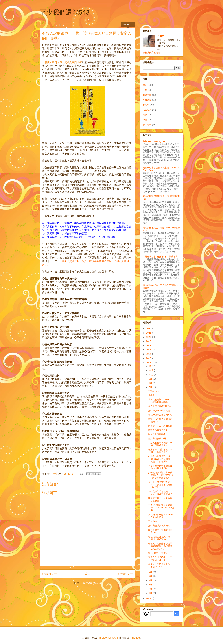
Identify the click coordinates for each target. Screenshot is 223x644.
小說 (145, 120)
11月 (151, 370)
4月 (151, 580)
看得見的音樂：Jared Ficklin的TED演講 (159, 401)
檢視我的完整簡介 (151, 53)
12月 (151, 366)
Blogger (136, 638)
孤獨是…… (154, 395)
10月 (151, 375)
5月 (151, 576)
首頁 (87, 574)
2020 (149, 337)
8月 (151, 383)
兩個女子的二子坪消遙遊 (160, 426)
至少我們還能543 (65, 12)
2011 (149, 598)
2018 (149, 346)
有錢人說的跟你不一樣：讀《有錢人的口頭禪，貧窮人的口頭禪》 (160, 459)
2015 (149, 350)
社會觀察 (147, 100)
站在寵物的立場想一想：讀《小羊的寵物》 (160, 538)
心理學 (146, 105)
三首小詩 (153, 521)
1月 (151, 593)
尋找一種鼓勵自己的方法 (160, 415)
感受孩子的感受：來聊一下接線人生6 (160, 565)
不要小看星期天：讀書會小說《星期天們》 (160, 467)
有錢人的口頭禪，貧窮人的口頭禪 (63, 62)
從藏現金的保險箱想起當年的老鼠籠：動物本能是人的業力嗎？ (160, 546)
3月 (151, 585)
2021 (149, 333)
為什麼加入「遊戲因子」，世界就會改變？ (160, 493)
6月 (151, 572)
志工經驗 (147, 125)
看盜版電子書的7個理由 (160, 406)
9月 (151, 379)
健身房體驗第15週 (157, 438)
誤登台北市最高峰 (157, 434)
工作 (145, 90)
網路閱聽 (147, 95)
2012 (149, 362)
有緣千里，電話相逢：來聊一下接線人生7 (160, 451)
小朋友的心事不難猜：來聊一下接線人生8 (160, 444)
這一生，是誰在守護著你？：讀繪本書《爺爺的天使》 (160, 485)
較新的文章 (49, 574)
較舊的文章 (126, 574)
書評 (145, 85)
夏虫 (162, 36)
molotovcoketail (109, 638)
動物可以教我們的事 (158, 430)
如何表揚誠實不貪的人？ (160, 526)
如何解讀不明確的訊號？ (160, 410)
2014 (149, 354)
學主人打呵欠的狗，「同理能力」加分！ (160, 558)
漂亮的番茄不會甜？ (158, 553)
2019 (149, 341)
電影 (145, 115)
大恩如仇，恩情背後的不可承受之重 (160, 256)
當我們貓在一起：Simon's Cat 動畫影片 (161, 516)
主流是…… (154, 391)
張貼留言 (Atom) (92, 583)
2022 (149, 329)
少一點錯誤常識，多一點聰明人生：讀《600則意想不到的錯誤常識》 (161, 475)
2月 (151, 589)
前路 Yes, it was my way (154, 141)
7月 (151, 387)
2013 (149, 358)
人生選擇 (147, 110)
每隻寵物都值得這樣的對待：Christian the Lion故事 (161, 508)
